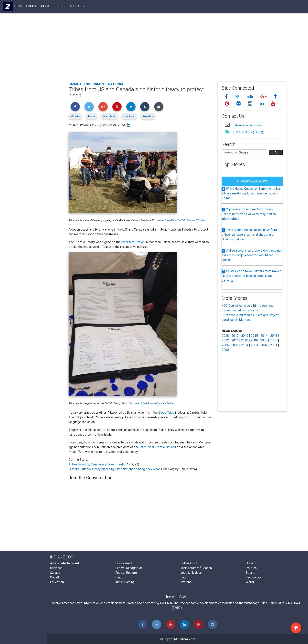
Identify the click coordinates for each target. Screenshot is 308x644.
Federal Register (126, 573)
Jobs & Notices (191, 573)
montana (129, 116)
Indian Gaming (125, 582)
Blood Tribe (166, 412)
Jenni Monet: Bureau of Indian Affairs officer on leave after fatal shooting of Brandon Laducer (249, 234)
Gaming (32, 7)
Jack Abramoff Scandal (197, 568)
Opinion (251, 563)
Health (120, 577)
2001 (274, 345)
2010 (245, 340)
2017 (235, 336)
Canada (75, 84)
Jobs (63, 7)
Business (56, 568)
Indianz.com (187, 639)
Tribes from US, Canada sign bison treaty (97, 464)
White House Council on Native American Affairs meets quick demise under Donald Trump (252, 193)
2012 (225, 340)
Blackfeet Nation (133, 242)
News (19, 7)
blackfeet (109, 116)
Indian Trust (189, 563)
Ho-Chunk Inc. (170, 603)
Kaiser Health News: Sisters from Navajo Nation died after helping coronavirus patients (252, 276)
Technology (254, 577)
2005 (235, 345)
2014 (264, 336)
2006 (225, 345)
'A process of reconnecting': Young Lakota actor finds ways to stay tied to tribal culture (249, 214)
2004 (245, 345)
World (250, 582)
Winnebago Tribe (256, 603)
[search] (244, 153)
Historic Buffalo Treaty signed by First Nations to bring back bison (115, 469)
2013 (274, 336)
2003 (254, 345)
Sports (250, 573)
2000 (225, 350)
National (116, 84)
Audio (74, 7)
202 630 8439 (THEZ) (248, 132)
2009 (254, 340)
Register (49, 7)
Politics (251, 568)
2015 (254, 336)
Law (183, 577)
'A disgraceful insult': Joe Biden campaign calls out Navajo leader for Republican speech (252, 255)
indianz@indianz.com (247, 125)
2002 (264, 345)
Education (57, 582)
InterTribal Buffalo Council (158, 447)
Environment (95, 84)
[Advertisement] (178, 49)
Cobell (54, 577)
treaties (148, 116)
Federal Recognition (129, 568)
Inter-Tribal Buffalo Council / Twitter (185, 220)
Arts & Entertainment (65, 563)
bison (91, 116)
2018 (225, 336)
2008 (264, 340)
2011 (235, 340)
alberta (75, 116)
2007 (274, 340)
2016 (245, 336)
